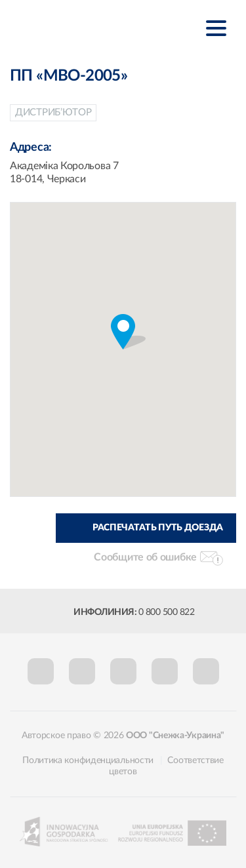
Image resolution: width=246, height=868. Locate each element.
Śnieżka (75, 27)
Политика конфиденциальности (88, 760)
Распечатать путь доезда (158, 528)
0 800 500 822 (167, 612)
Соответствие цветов (166, 766)
